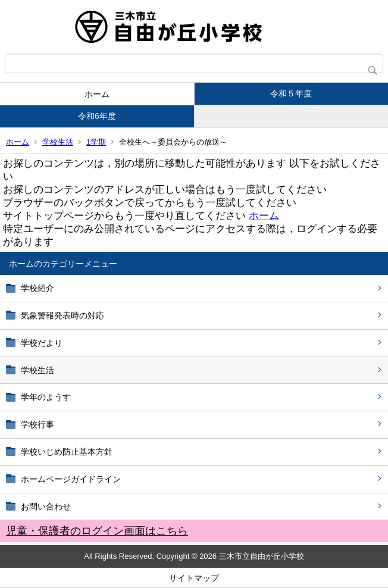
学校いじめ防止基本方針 (67, 452)
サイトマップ (194, 578)
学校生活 (58, 142)
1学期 (96, 142)
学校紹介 (37, 288)
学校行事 (37, 424)
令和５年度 (291, 93)
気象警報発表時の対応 (62, 315)
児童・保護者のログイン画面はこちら (97, 531)
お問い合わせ (46, 506)
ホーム (97, 94)
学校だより (42, 343)
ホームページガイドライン (71, 479)
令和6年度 (97, 116)
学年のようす (46, 397)
